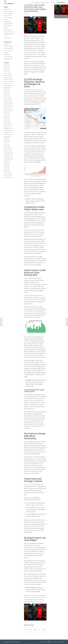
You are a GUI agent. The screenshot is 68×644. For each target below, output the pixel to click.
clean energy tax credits (37, 452)
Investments (7, 22)
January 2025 (8, 102)
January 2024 (8, 126)
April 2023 (7, 145)
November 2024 (8, 106)
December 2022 (8, 153)
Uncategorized (8, 26)
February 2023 (8, 149)
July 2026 (6, 65)
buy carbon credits (31, 355)
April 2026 (7, 71)
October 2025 (8, 83)
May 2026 (7, 69)
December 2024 (8, 104)
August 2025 (7, 88)
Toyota (31, 407)
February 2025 (8, 100)
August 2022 (7, 161)
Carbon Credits (39, 602)
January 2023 (8, 151)
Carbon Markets (9, 13)
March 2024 (7, 122)
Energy (6, 19)
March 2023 (7, 147)
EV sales (38, 422)
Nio (44, 239)
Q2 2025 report (35, 90)
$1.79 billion (40, 296)
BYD (42, 219)
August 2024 (7, 112)
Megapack (29, 154)
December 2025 (8, 79)
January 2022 (8, 175)
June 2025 (7, 92)
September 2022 (9, 159)
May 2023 (7, 143)
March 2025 (7, 98)
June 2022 (7, 165)
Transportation (8, 24)
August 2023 (7, 137)
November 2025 (8, 81)
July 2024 (6, 114)
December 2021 (8, 177)
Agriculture (7, 9)
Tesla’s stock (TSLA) (30, 484)
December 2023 (8, 128)
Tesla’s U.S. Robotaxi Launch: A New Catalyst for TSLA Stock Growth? (35, 201)
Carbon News (8, 15)
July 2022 (6, 163)
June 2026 (7, 67)
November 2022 (8, 155)
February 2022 (8, 173)
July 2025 (6, 90)
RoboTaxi (43, 520)
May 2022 (7, 167)
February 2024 (8, 124)
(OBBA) (26, 341)
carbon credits (36, 52)
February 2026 (8, 75)
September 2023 (9, 134)
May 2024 (7, 118)
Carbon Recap (8, 17)
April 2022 (7, 169)
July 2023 (6, 139)
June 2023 (7, 141)
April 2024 (7, 120)
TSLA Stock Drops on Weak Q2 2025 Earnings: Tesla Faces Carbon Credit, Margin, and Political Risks (35, 8)
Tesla (42, 90)
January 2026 (8, 77)
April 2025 (7, 96)
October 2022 (8, 157)
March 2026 (7, 73)
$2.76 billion (29, 300)
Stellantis (42, 405)
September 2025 (9, 86)
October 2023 (8, 132)
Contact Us (7, 38)
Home (6, 28)
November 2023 (8, 130)
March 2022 (7, 171)
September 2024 (9, 110)
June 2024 (7, 116)
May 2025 (7, 94)
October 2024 (8, 108)
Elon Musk (30, 179)
